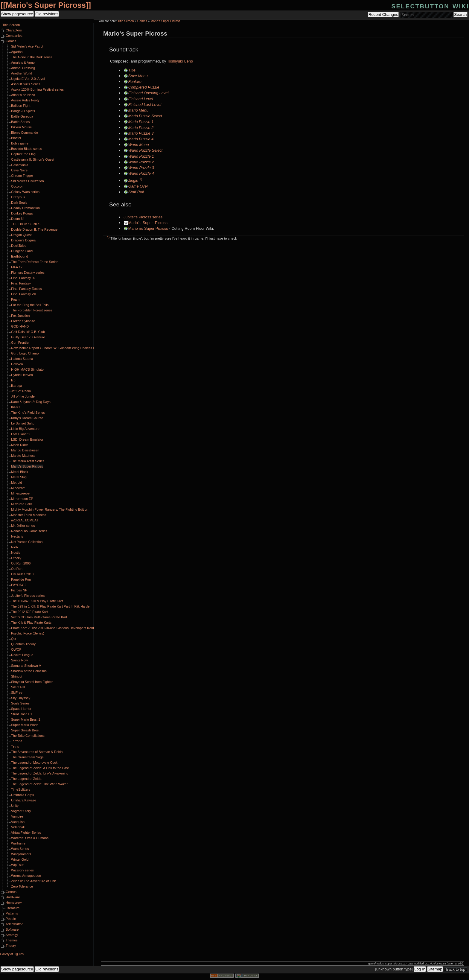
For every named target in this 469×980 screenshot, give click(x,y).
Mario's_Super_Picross (148, 223)
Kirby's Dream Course (27, 418)
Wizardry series (22, 870)
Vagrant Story (21, 811)
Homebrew (14, 903)
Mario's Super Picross (46, 5)
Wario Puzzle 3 (141, 168)
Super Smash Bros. (25, 730)
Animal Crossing (23, 68)
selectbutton (15, 924)
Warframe (18, 843)
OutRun (17, 569)
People (11, 919)
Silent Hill (18, 687)
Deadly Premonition (25, 208)
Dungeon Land (22, 251)
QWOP (16, 649)
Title (132, 70)
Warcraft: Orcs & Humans (30, 838)
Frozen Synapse (23, 321)
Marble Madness (23, 456)
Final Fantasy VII (23, 294)
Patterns (12, 913)
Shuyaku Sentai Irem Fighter (32, 682)
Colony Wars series (25, 192)
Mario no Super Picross (148, 228)
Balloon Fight (21, 106)
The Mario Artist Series (28, 461)
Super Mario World (25, 725)
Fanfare (135, 82)
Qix (14, 639)
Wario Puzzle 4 (141, 173)
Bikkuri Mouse (21, 127)
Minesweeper (21, 493)
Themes (12, 940)
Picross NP (19, 590)
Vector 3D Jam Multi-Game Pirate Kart (39, 617)
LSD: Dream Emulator (27, 439)
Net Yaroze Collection (27, 542)
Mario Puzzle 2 (141, 128)
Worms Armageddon (26, 876)
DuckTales (19, 246)
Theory (11, 946)
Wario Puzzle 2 (141, 162)
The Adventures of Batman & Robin (37, 752)
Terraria (17, 741)
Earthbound (20, 256)
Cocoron (17, 186)
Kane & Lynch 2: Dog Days (31, 402)
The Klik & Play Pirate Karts (31, 623)
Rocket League (22, 655)
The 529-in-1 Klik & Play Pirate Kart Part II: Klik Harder (51, 606)
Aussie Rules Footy (25, 100)
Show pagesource (17, 14)
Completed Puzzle (144, 87)
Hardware (13, 897)
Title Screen (126, 21)
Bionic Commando (25, 133)
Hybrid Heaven (22, 375)
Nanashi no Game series (29, 531)
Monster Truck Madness (29, 515)
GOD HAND (20, 326)
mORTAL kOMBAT (25, 520)
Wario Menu (139, 145)
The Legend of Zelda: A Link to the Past (40, 768)
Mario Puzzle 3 (141, 133)
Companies (14, 36)
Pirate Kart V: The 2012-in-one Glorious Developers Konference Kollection (65, 628)
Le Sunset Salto (23, 423)
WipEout (17, 865)
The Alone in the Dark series (32, 57)
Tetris (15, 746)
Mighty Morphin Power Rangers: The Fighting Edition (50, 509)
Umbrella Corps (22, 795)
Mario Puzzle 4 (141, 139)
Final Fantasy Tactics (26, 289)
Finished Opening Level (148, 93)
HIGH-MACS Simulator (28, 369)
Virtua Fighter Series (26, 833)
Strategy (12, 935)
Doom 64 (18, 219)
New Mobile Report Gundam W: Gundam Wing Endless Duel (55, 348)
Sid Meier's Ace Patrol (27, 46)
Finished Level (141, 99)
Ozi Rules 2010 (22, 574)
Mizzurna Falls (22, 504)
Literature (13, 908)
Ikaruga (17, 386)
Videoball (18, 827)
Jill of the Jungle (23, 396)
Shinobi (17, 676)
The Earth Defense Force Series (35, 262)
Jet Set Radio (21, 391)
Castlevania (20, 165)
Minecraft (18, 488)
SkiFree (17, 693)
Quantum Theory (23, 644)
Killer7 (16, 407)
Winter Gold (20, 859)
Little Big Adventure (25, 429)
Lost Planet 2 (21, 434)
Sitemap (435, 969)
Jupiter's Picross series (143, 217)
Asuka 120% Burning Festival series (37, 89)
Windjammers (21, 854)
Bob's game (20, 143)
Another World (22, 73)
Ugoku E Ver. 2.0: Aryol (28, 79)
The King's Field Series (28, 413)
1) (141, 179)
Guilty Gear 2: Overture (28, 337)
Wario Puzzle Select (145, 150)
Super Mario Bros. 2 (26, 719)
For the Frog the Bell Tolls (30, 305)
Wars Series (20, 849)
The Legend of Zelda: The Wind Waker (39, 784)
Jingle (133, 181)
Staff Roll (136, 192)
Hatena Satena (22, 359)
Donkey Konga (22, 213)
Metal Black (20, 472)
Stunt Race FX (22, 714)
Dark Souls (19, 203)
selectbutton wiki (430, 6)
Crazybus (18, 197)
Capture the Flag (23, 154)
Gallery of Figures (12, 954)
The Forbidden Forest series (32, 310)
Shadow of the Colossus (29, 671)
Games (142, 21)
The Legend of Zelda (26, 779)
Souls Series (20, 703)
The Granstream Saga (27, 757)
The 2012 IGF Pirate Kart (29, 612)
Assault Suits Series (26, 84)
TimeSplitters (21, 789)
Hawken (17, 364)
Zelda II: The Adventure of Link (33, 881)
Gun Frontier (20, 343)
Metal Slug (19, 477)
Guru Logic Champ (25, 353)
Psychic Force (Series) (28, 633)
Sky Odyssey (21, 698)
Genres (11, 892)
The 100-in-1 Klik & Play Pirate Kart (37, 601)
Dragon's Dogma (23, 240)
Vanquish (18, 822)
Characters (14, 30)
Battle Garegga (22, 116)
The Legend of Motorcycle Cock (34, 763)
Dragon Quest (21, 235)
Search (460, 15)
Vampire (17, 816)
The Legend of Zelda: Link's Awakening (40, 773)
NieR (15, 547)
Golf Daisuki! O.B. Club (28, 332)
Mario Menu (138, 110)
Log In (420, 969)
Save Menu (138, 76)
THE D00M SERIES (26, 224)
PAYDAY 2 (19, 585)
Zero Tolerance (22, 886)
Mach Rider (19, 445)
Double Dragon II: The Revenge (34, 229)
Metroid (17, 483)
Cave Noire (19, 170)
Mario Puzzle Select (145, 116)
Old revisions (47, 14)
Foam (15, 299)
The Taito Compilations (28, 736)
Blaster (16, 138)
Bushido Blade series (26, 149)
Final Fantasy (21, 283)
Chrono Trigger (22, 176)
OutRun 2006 (21, 563)
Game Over (138, 186)
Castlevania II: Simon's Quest (33, 159)
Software (12, 929)
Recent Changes (383, 15)
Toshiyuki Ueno (180, 61)
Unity (15, 806)
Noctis (16, 553)
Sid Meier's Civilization (28, 181)
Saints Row (19, 660)
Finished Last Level (145, 105)
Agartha (17, 52)
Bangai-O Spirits (23, 111)
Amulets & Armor (23, 63)
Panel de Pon (21, 579)
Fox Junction (20, 316)
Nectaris (17, 536)
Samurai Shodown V (26, 666)
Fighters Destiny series (28, 273)
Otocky (16, 558)
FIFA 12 (17, 267)
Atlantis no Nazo (23, 95)
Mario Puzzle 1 (141, 122)
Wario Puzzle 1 (141, 156)
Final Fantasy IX (23, 278)
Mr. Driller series (23, 526)
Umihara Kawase (24, 800)
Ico (13, 380)
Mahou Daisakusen (25, 450)
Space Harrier (21, 709)
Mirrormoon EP (22, 499)
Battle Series (20, 122)
